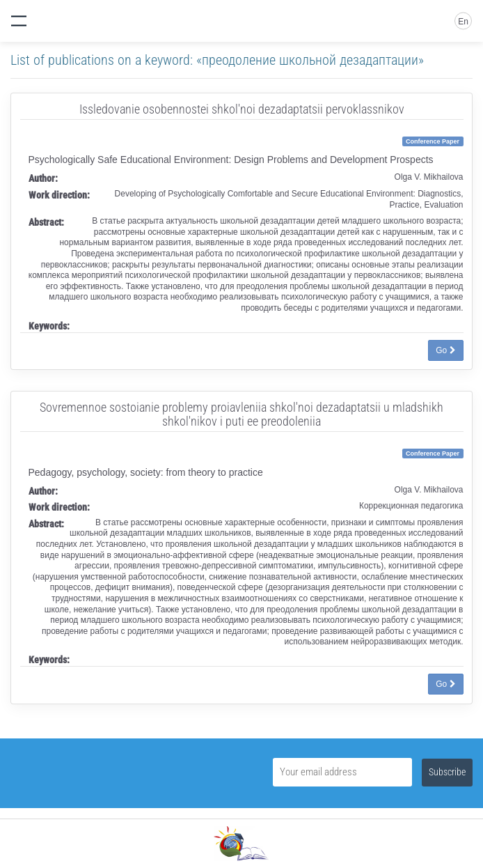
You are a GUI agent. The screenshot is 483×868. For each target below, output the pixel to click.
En (463, 22)
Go (445, 350)
